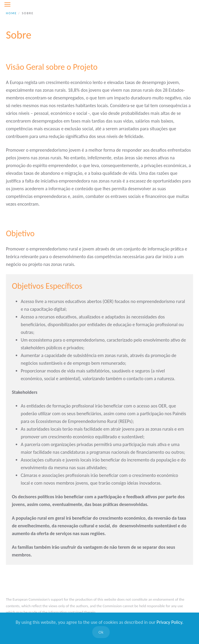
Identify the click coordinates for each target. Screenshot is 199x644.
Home (11, 13)
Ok (101, 632)
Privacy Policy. (170, 622)
